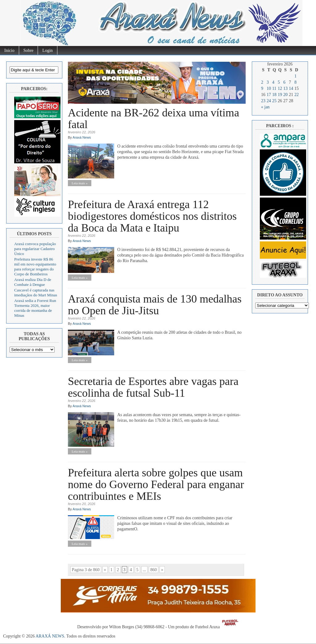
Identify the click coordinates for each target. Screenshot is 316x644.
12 (280, 88)
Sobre (29, 50)
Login (47, 50)
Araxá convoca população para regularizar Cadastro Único (35, 249)
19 (280, 95)
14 (291, 88)
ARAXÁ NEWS (50, 636)
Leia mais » (79, 183)
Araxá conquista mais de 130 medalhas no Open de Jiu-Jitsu (155, 305)
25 (274, 101)
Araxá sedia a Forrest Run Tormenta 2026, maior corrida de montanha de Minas (35, 308)
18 (274, 95)
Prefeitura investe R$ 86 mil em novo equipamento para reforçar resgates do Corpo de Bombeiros (35, 267)
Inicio (9, 50)
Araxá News (82, 137)
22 (297, 95)
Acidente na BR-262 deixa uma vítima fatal (154, 119)
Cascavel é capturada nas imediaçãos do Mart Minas (36, 293)
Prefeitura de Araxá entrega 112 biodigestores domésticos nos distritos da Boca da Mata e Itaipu (152, 216)
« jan (265, 107)
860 (154, 570)
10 (269, 88)
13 (285, 88)
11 (274, 88)
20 (285, 95)
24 (269, 101)
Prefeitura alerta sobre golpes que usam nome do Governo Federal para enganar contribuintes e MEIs (156, 484)
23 (263, 101)
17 (269, 95)
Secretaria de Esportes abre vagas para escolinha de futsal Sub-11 (153, 387)
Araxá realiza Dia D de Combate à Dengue (33, 282)
